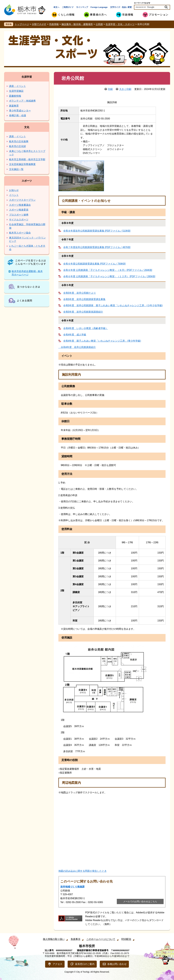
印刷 (110, 89)
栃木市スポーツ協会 (20, 233)
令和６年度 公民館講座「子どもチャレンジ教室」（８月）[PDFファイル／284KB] (108, 270)
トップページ (22, 24)
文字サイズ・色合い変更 (121, 7)
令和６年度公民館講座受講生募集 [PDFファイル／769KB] (94, 264)
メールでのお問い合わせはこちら (140, 901)
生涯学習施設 (16, 91)
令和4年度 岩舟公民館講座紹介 (77, 347)
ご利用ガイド (68, 7)
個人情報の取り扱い (54, 939)
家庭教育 (14, 106)
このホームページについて (101, 939)
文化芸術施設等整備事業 (22, 164)
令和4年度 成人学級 (75, 335)
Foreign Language (99, 7)
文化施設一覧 (16, 169)
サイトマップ (82, 7)
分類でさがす (39, 24)
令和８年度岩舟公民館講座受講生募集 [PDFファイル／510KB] (97, 231)
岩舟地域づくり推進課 (72, 887)
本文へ (56, 7)
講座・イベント (18, 86)
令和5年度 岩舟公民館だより (80, 293)
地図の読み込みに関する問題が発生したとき (83, 871)
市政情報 (54, 24)
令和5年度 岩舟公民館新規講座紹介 (83, 312)
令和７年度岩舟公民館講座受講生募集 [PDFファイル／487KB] (97, 247)
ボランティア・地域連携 (22, 101)
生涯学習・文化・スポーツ (120, 24)
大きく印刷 (125, 89)
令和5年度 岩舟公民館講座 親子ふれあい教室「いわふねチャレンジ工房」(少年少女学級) (113, 305)
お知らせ (14, 190)
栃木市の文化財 (18, 146)
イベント (14, 195)
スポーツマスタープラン (22, 200)
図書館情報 (15, 96)
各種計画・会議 (18, 115)
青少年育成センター (20, 111)
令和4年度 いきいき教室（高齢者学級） (86, 328)
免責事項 (75, 939)
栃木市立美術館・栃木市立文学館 (27, 159)
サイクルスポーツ (19, 220)
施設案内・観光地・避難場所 (77, 24)
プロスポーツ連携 (19, 215)
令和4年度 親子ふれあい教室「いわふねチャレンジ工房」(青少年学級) (102, 341)
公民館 (99, 24)
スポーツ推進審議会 (20, 205)
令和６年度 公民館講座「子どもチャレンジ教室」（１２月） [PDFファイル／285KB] (109, 276)
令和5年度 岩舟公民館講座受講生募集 (84, 299)
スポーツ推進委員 (19, 210)
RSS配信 (126, 939)
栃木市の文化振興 (19, 141)
